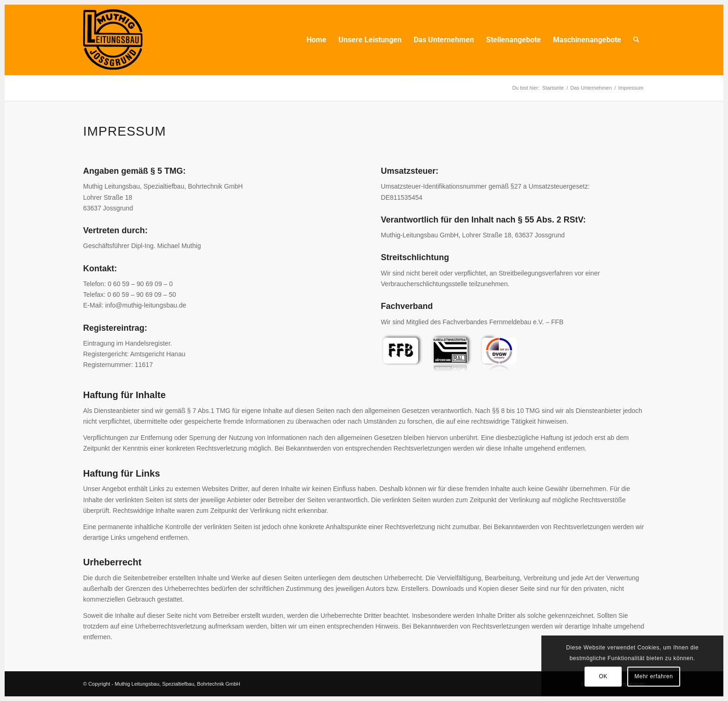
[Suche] (636, 40)
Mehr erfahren (653, 676)
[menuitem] (316, 40)
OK (603, 676)
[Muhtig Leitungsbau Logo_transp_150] (113, 40)
